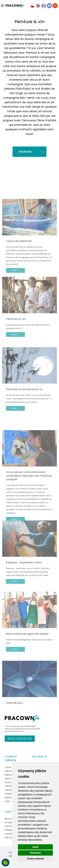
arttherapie (10, 729)
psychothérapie (28, 726)
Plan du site (11, 838)
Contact (11, 812)
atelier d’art (18, 731)
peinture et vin (22, 729)
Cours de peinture (13, 726)
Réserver (31, 152)
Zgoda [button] (35, 847)
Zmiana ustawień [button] (35, 859)
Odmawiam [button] (35, 853)
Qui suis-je (39, 757)
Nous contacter (20, 739)
